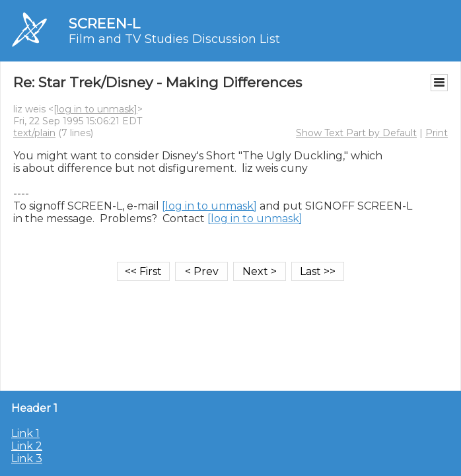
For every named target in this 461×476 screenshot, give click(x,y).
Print (437, 133)
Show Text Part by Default (356, 133)
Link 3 (27, 458)
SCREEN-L (104, 23)
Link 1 (25, 433)
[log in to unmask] (95, 109)
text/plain (34, 133)
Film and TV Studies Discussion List (174, 39)
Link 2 (27, 446)
